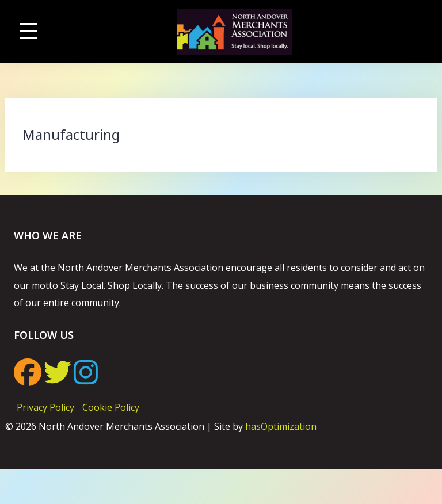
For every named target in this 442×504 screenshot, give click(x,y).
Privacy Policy (45, 407)
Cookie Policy (111, 407)
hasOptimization (281, 426)
